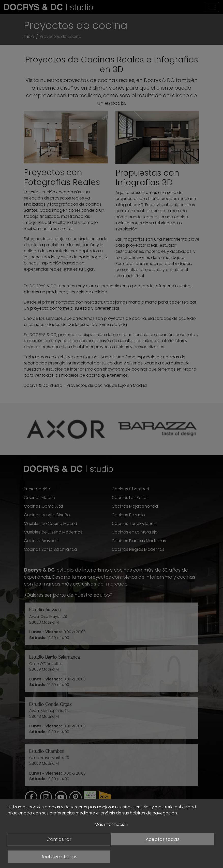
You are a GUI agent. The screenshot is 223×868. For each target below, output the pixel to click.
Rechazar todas (59, 857)
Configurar (59, 839)
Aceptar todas (163, 839)
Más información (111, 824)
